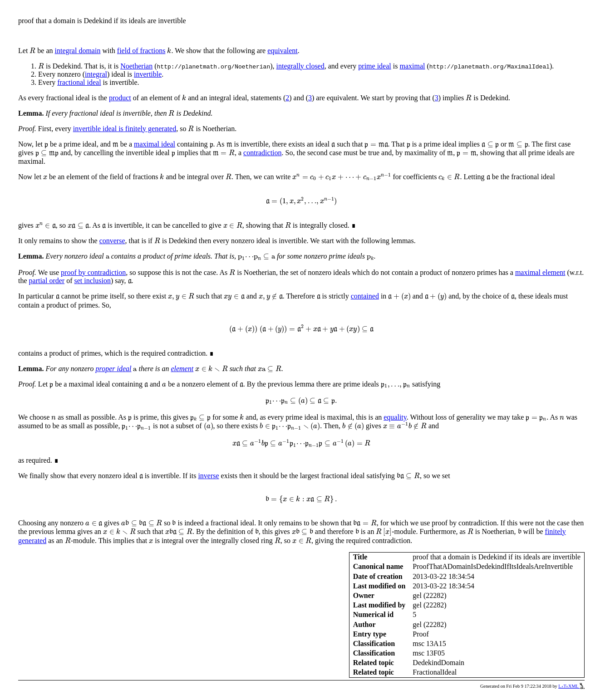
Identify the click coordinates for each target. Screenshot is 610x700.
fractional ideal (79, 82)
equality (395, 417)
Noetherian (136, 66)
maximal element (540, 272)
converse (112, 241)
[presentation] (32, 51)
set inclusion (93, 281)
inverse (208, 476)
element (182, 369)
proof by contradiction (93, 272)
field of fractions (141, 51)
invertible (148, 74)
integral (96, 74)
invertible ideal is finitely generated (125, 129)
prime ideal (374, 66)
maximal (412, 66)
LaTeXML (571, 686)
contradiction (262, 153)
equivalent (283, 51)
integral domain (78, 51)
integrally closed (300, 66)
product (120, 98)
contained (365, 296)
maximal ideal (155, 144)
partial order (47, 281)
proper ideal (114, 369)
